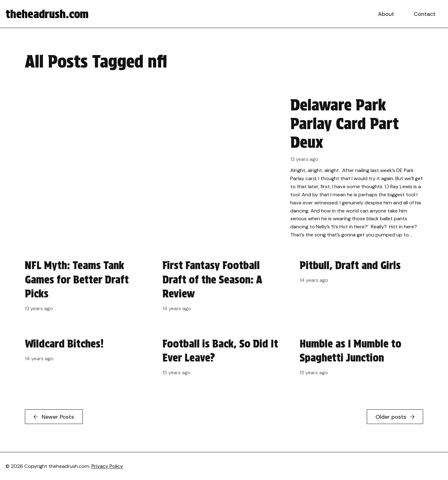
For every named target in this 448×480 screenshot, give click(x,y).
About (386, 14)
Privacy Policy (107, 466)
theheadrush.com (47, 14)
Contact (425, 14)
